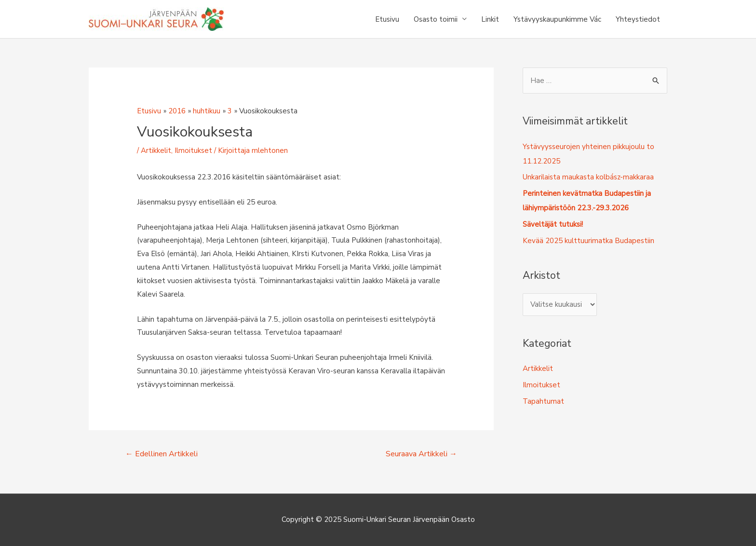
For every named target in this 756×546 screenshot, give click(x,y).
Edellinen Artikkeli (162, 454)
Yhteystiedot (638, 19)
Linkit (490, 19)
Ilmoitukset (193, 150)
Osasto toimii (436, 19)
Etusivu (387, 19)
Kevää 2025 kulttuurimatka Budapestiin (588, 241)
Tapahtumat (543, 401)
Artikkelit (156, 150)
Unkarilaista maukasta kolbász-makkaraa (588, 177)
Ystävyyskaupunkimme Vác (557, 19)
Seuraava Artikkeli (421, 454)
